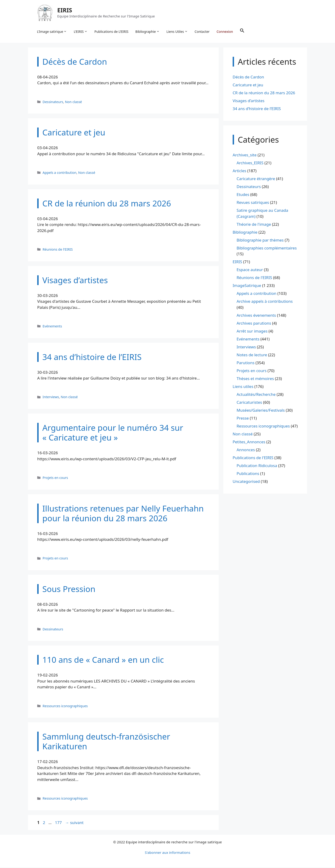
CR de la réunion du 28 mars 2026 (264, 93)
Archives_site (245, 156)
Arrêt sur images (252, 331)
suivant (74, 823)
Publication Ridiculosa (257, 466)
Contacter (202, 32)
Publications (248, 474)
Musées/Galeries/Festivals (261, 411)
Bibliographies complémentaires (267, 248)
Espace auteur (250, 270)
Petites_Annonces (249, 442)
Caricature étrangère (256, 179)
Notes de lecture (252, 355)
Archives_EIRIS (250, 163)
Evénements (52, 327)
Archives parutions (254, 324)
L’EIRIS (81, 32)
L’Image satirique (52, 32)
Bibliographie (148, 32)
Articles (240, 171)
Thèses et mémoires (255, 379)
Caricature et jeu (248, 85)
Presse (243, 419)
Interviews (51, 398)
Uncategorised (246, 482)
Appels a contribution (59, 173)
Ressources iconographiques (65, 706)
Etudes (243, 195)
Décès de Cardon (248, 77)
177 (59, 823)
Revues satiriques (253, 203)
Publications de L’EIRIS (112, 32)
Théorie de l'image (254, 225)
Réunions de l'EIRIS (58, 250)
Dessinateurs (53, 102)
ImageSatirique (247, 286)
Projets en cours (55, 478)
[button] (242, 32)
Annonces (246, 450)
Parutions (246, 363)
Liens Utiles (177, 32)
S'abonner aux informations (167, 853)
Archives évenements (256, 316)
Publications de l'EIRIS (253, 458)
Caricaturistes (249, 403)
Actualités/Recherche (256, 395)
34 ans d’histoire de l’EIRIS (257, 109)
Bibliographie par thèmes (260, 241)
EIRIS (65, 10)
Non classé (73, 102)
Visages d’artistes (249, 101)
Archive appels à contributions (265, 302)
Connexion (225, 32)
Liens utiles (243, 387)
